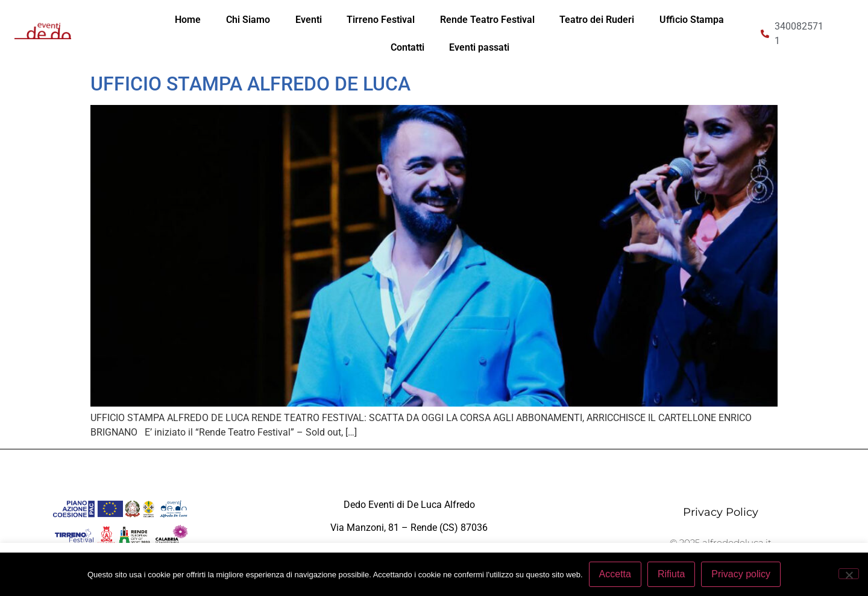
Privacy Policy (721, 512)
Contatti (407, 47)
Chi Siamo (248, 20)
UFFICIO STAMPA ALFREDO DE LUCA (250, 84)
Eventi (309, 20)
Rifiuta (671, 574)
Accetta (615, 574)
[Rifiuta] (849, 574)
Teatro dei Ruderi (597, 20)
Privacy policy (741, 574)
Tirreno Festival (381, 20)
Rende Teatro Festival (487, 20)
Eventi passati (479, 47)
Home (188, 20)
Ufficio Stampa (692, 20)
